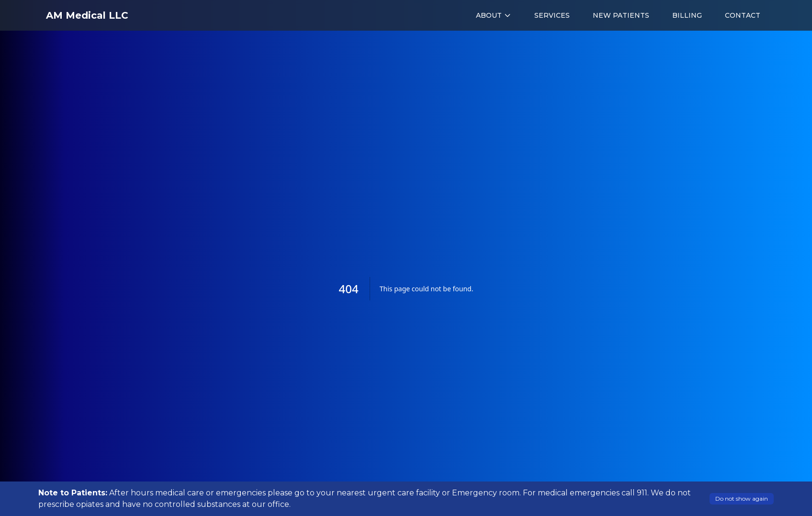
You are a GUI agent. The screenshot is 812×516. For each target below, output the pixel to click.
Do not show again (742, 499)
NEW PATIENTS (621, 15)
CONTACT (743, 15)
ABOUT (494, 15)
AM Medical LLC (87, 15)
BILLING (687, 15)
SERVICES (552, 15)
